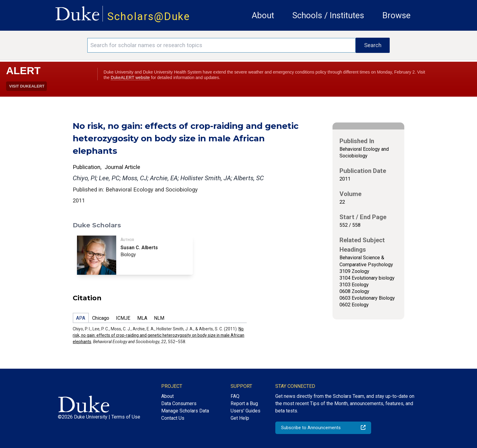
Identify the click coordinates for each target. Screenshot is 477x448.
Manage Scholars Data (185, 411)
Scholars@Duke (149, 16)
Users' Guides (245, 411)
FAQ (235, 396)
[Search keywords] (221, 45)
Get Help (240, 418)
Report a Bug (244, 403)
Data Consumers (179, 403)
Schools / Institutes (328, 15)
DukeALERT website (130, 78)
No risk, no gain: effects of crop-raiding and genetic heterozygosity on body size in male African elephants (158, 335)
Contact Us (173, 418)
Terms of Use (126, 417)
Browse (397, 15)
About (263, 15)
